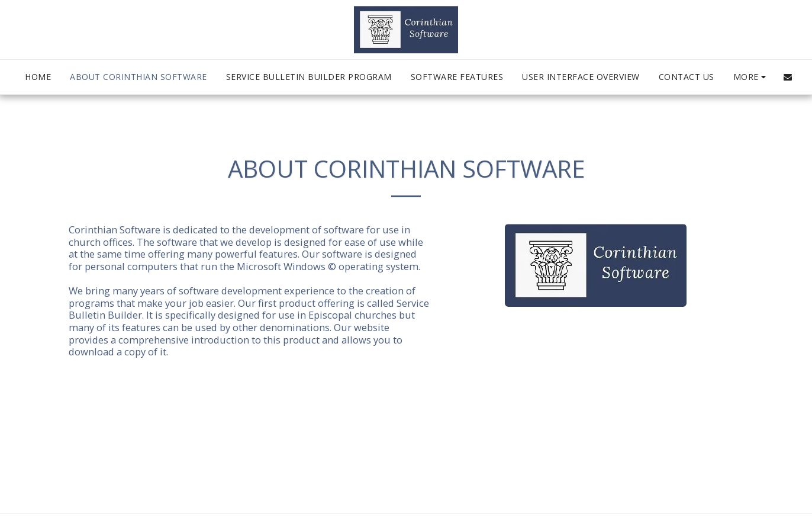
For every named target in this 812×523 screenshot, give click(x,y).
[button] (788, 77)
